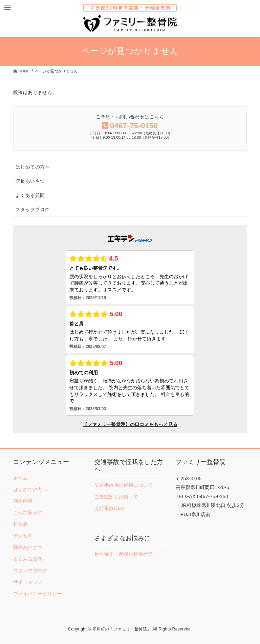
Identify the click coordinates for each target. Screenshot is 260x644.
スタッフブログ (33, 209)
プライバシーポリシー (38, 594)
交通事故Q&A (109, 508)
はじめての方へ (33, 167)
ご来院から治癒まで (116, 497)
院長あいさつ (30, 181)
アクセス (23, 536)
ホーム (20, 478)
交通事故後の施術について (124, 485)
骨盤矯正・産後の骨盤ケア (124, 554)
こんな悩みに (28, 512)
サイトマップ (28, 582)
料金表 (20, 524)
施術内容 (23, 501)
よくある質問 (30, 195)
